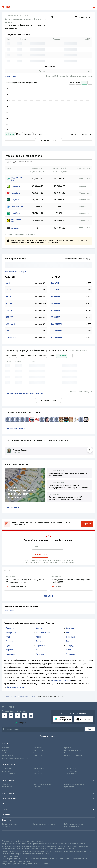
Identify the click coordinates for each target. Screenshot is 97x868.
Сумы (8, 645)
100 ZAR (10, 310)
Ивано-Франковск (44, 633)
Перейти (87, 524)
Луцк (8, 637)
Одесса (9, 641)
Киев (14, 356)
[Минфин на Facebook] (4, 716)
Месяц (19, 134)
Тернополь (41, 645)
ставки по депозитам (62, 680)
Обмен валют (7, 784)
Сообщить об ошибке (48, 736)
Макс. (41, 134)
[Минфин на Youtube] (31, 716)
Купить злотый (69, 787)
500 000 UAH (57, 338)
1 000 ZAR (10, 324)
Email (36, 546)
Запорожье (31, 356)
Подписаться (40, 554)
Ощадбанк (15, 200)
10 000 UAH (56, 310)
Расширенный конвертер (15, 272)
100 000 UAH (57, 324)
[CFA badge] (7, 835)
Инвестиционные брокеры (73, 750)
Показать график (48, 400)
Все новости (14, 507)
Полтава (40, 641)
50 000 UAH (56, 317)
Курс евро (68, 748)
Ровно (69, 641)
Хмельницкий (72, 650)
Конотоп (61, 356)
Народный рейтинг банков (73, 756)
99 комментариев (17, 428)
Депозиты (37, 753)
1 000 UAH (56, 297)
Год (35, 134)
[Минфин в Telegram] (11, 716)
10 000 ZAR (11, 338)
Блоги (7, 570)
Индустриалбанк (17, 206)
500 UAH (55, 290)
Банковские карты (39, 750)
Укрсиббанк (15, 213)
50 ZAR (9, 303)
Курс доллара (38, 748)
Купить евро (37, 787)
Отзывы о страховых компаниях (44, 824)
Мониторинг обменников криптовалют (15, 758)
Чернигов (40, 654)
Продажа (42, 172)
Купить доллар (7, 787)
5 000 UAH (56, 303)
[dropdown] (90, 83)
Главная (6, 696)
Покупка (33, 172)
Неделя (10, 134)
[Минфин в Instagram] (24, 716)
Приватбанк (15, 186)
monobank (15, 228)
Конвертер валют (8, 756)
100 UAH (55, 283)
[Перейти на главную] (7, 7)
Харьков (42, 356)
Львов (21, 356)
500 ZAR (10, 317)
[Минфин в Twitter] (18, 716)
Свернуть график (49, 140)
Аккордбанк (15, 193)
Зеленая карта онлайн (10, 824)
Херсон (39, 650)
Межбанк (5, 753)
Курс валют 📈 (15, 696)
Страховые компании (72, 827)
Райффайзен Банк (16, 221)
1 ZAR (8, 283)
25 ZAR (9, 297)
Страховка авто (7, 827)
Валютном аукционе (15, 687)
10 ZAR (9, 290)
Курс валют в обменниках (42, 784)
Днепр (51, 356)
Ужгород (70, 645)
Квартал (28, 134)
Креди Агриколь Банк (17, 179)
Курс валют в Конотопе (28, 696)
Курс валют (6, 748)
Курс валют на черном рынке (74, 784)
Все (7, 356)
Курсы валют (9, 611)
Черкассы (10, 654)
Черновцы (71, 654)
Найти (90, 729)
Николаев (71, 637)
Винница (10, 628)
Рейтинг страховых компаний (74, 824)
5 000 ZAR (10, 331)
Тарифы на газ (69, 753)
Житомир (70, 628)
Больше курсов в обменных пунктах (25, 393)
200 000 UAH (57, 331)
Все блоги (48, 596)
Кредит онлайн (38, 756)
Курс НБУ (5, 750)
